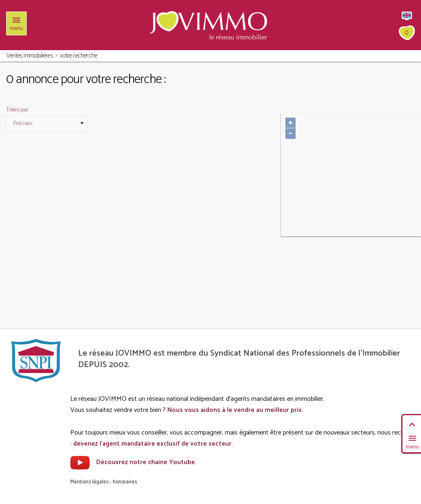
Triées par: (17, 110)
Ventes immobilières (30, 56)
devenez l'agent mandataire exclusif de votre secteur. (153, 444)
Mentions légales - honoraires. (104, 482)
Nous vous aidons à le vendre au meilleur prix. (235, 410)
